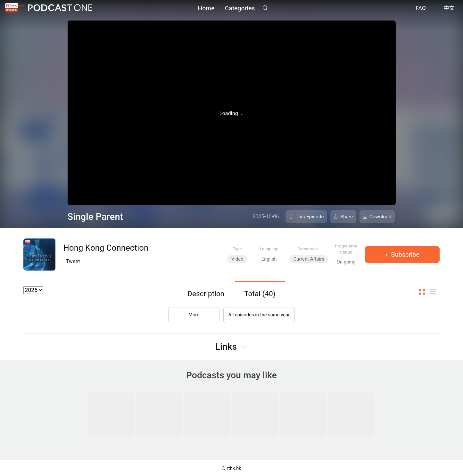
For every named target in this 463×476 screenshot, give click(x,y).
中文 (449, 9)
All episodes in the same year (259, 312)
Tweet (73, 261)
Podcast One (60, 8)
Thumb (424, 292)
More (191, 312)
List (435, 292)
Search (265, 8)
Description (206, 294)
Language (269, 249)
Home (206, 9)
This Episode (310, 217)
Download (380, 217)
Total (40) (260, 294)
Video (237, 259)
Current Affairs (309, 259)
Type (237, 249)
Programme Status (346, 249)
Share (347, 217)
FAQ (421, 9)
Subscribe (405, 255)
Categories (240, 9)
